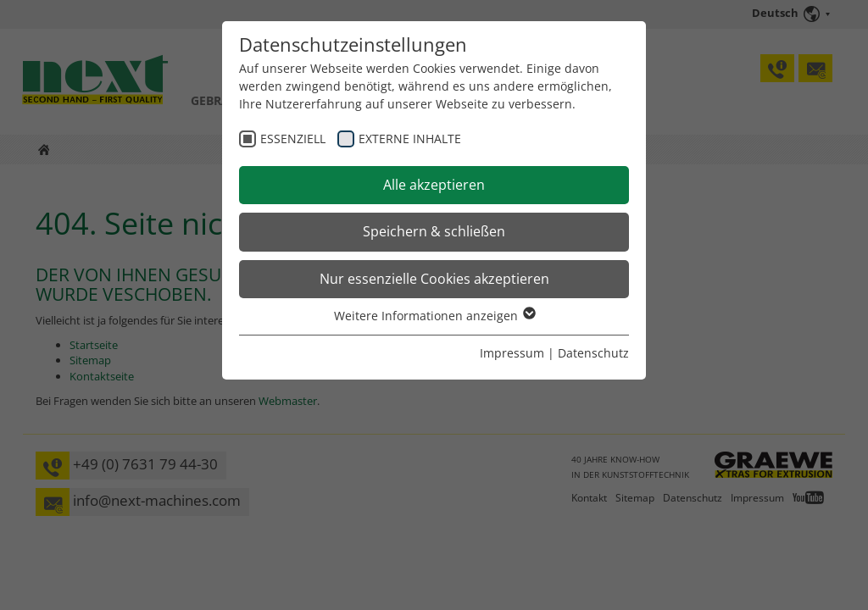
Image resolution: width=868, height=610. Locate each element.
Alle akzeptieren (434, 185)
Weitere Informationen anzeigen (434, 316)
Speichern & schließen (434, 231)
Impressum (512, 353)
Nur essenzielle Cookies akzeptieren (434, 279)
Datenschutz (593, 353)
